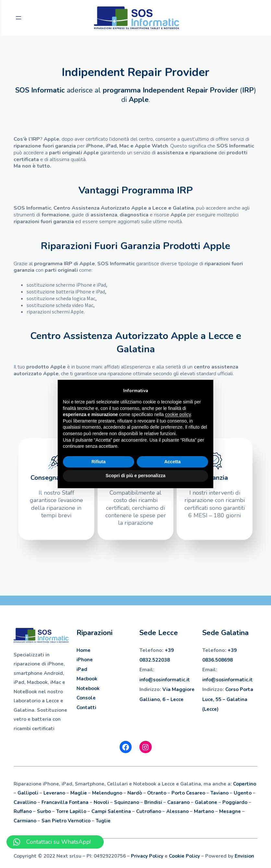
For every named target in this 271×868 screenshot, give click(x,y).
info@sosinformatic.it (228, 680)
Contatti (86, 708)
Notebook (88, 688)
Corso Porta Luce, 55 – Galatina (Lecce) (228, 699)
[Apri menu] (18, 18)
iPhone (85, 660)
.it (188, 680)
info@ (146, 680)
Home (83, 650)
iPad (82, 669)
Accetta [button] (173, 462)
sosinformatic (169, 680)
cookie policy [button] (178, 414)
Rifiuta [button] (99, 462)
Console (86, 698)
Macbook (87, 679)
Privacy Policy (147, 856)
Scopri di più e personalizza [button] (135, 476)
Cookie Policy (184, 856)
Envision (244, 856)
